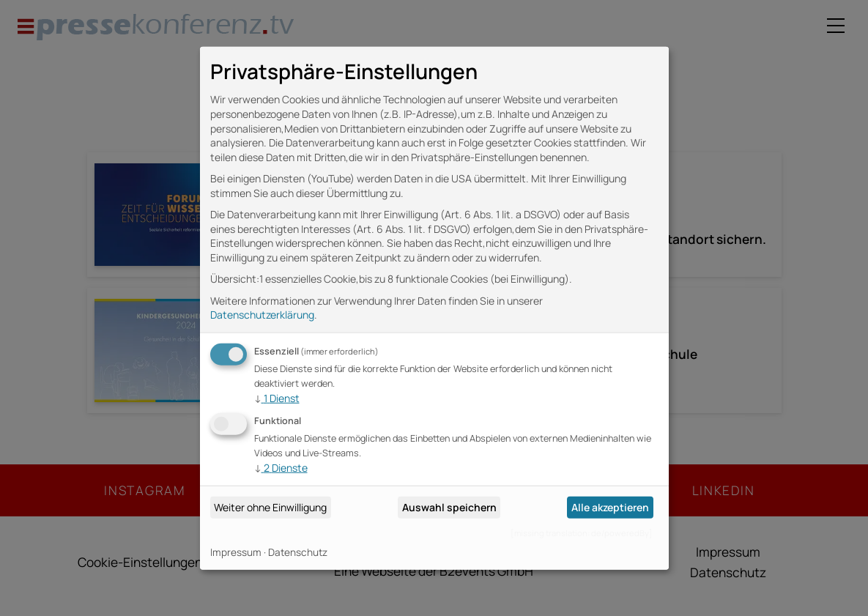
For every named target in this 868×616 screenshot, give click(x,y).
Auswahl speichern (449, 507)
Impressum (236, 552)
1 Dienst (277, 398)
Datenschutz (298, 552)
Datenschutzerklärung (262, 315)
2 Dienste (281, 468)
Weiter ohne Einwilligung (270, 507)
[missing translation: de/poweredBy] (582, 533)
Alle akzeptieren (610, 507)
